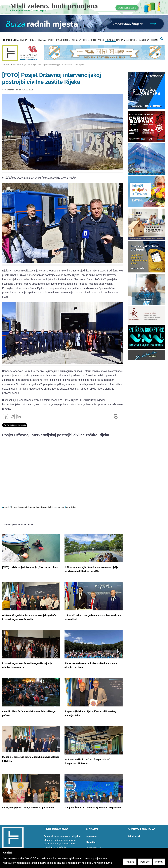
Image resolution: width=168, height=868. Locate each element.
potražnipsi (71, 507)
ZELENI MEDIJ (131, 40)
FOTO (94, 40)
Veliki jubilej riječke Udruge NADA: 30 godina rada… (29, 808)
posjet (6, 507)
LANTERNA (144, 40)
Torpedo (6, 65)
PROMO (155, 40)
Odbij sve (145, 862)
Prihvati (159, 862)
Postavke (130, 862)
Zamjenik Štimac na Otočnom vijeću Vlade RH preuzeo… (93, 808)
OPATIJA (42, 40)
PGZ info (17, 65)
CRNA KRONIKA (63, 40)
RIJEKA (24, 40)
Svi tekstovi (134, 836)
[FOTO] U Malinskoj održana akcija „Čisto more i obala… (31, 567)
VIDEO (101, 40)
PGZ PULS (111, 40)
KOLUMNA (76, 40)
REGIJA (32, 40)
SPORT (51, 40)
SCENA (86, 40)
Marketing (91, 842)
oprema (61, 507)
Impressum (92, 836)
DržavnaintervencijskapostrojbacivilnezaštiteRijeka (33, 507)
